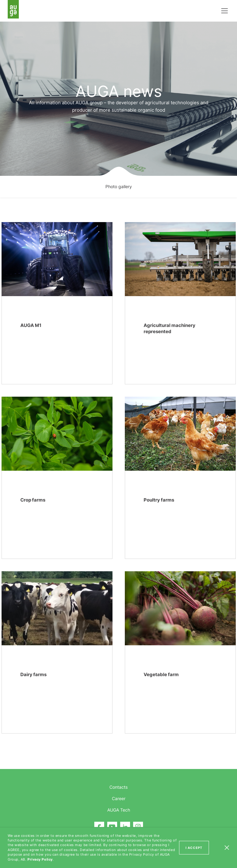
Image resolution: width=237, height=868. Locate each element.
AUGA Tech (119, 810)
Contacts (118, 787)
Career (119, 798)
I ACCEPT (194, 848)
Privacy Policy (40, 859)
